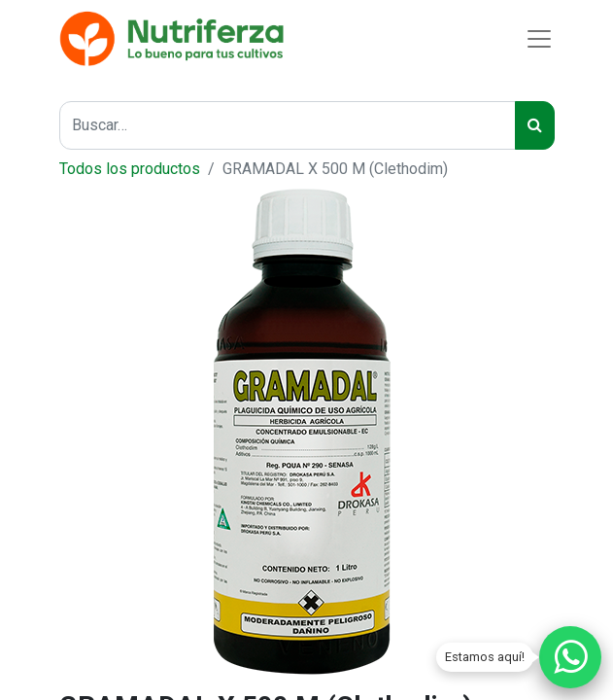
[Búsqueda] (535, 125)
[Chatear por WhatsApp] (570, 657)
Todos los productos (130, 169)
